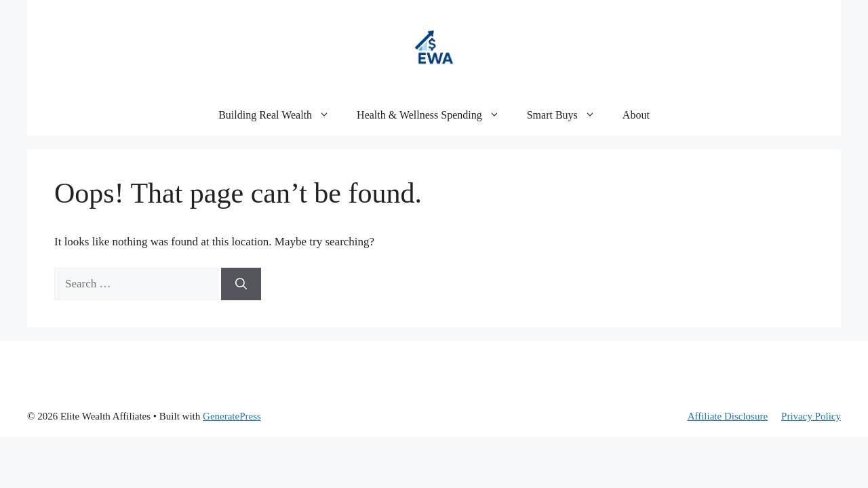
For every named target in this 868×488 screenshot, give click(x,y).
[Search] (241, 284)
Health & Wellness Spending (435, 115)
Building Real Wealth (281, 115)
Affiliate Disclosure (728, 416)
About (636, 115)
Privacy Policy (811, 416)
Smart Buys (568, 115)
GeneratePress (232, 416)
